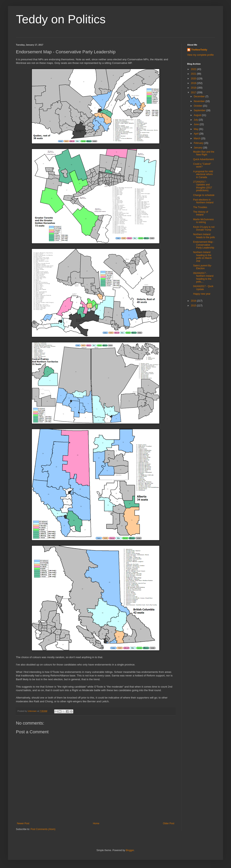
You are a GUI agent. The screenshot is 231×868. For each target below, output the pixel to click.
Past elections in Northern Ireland (203, 201)
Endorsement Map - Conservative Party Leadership (204, 245)
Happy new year (202, 294)
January (198, 148)
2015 (194, 306)
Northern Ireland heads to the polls (204, 236)
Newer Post (23, 823)
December (200, 96)
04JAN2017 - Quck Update (203, 288)
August (198, 115)
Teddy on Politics (61, 19)
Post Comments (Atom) (43, 829)
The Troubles (200, 207)
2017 (194, 93)
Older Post (169, 823)
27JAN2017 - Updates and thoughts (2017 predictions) (203, 186)
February (199, 143)
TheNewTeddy (199, 50)
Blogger (130, 850)
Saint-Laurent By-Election (202, 267)
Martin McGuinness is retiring (203, 221)
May (196, 129)
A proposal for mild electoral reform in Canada (203, 174)
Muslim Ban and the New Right (204, 153)
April (196, 134)
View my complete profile (200, 55)
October (198, 106)
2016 (194, 301)
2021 (194, 74)
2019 (194, 83)
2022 (194, 69)
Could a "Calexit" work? (202, 165)
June (197, 124)
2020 (194, 79)
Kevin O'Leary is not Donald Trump (204, 228)
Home (96, 823)
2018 (194, 88)
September (200, 110)
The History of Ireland (201, 213)
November (200, 101)
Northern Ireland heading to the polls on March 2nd (202, 257)
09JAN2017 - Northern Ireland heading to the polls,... (203, 277)
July (196, 120)
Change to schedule (204, 195)
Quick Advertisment (203, 159)
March (197, 138)
